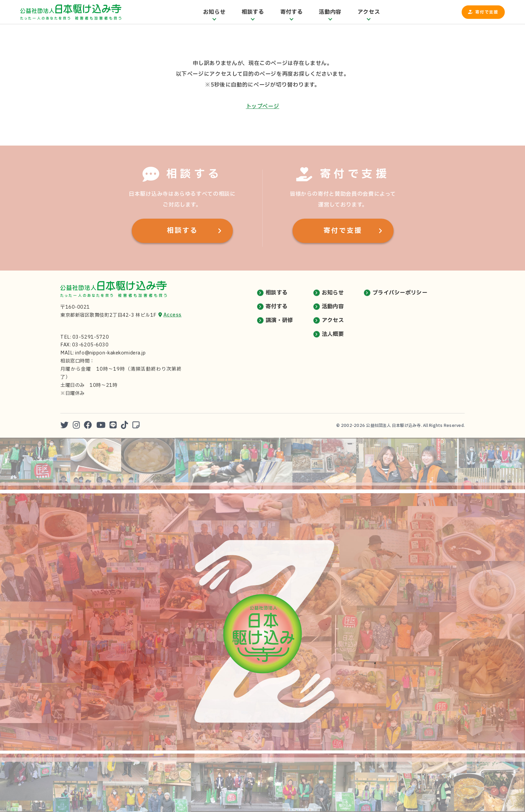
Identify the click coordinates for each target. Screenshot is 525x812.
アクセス (333, 320)
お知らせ (333, 293)
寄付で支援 (487, 12)
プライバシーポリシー (400, 293)
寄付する (276, 307)
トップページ (263, 106)
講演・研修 (279, 320)
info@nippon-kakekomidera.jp (110, 353)
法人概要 (333, 334)
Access (173, 315)
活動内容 (333, 307)
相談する (182, 231)
